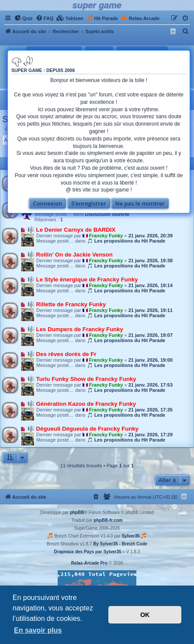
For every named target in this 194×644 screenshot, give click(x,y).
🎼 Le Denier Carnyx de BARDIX (71, 230)
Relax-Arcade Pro (89, 563)
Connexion (47, 203)
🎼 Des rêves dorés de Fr (62, 354)
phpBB (77, 512)
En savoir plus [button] (38, 630)
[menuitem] (24, 18)
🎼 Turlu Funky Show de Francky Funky (82, 379)
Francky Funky (106, 236)
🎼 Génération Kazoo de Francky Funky (82, 404)
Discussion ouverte (107, 214)
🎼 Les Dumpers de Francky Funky (75, 329)
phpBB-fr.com (108, 520)
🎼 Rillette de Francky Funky (67, 304)
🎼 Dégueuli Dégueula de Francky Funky (83, 429)
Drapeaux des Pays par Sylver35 (88, 552)
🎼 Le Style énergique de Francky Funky (83, 279)
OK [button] (145, 615)
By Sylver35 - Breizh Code (120, 544)
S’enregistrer (89, 203)
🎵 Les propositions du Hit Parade (126, 241)
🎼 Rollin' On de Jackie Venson (70, 255)
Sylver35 (130, 536)
